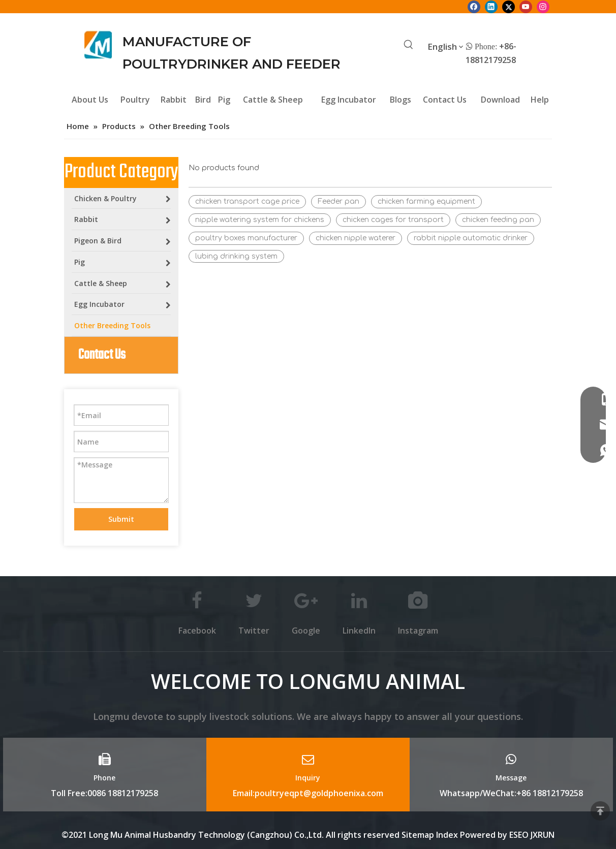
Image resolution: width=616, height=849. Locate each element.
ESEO (519, 835)
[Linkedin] (491, 7)
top (600, 811)
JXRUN (543, 835)
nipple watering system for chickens (260, 220)
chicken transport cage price (247, 201)
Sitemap (418, 835)
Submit (121, 519)
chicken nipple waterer (356, 238)
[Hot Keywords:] (409, 45)
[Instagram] (543, 7)
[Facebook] (474, 7)
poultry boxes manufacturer (246, 238)
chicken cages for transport (393, 220)
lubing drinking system (236, 256)
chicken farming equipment (426, 201)
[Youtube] (526, 7)
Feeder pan (338, 201)
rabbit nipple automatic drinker (471, 238)
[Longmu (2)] (98, 45)
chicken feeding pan (498, 220)
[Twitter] (509, 7)
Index (448, 835)
